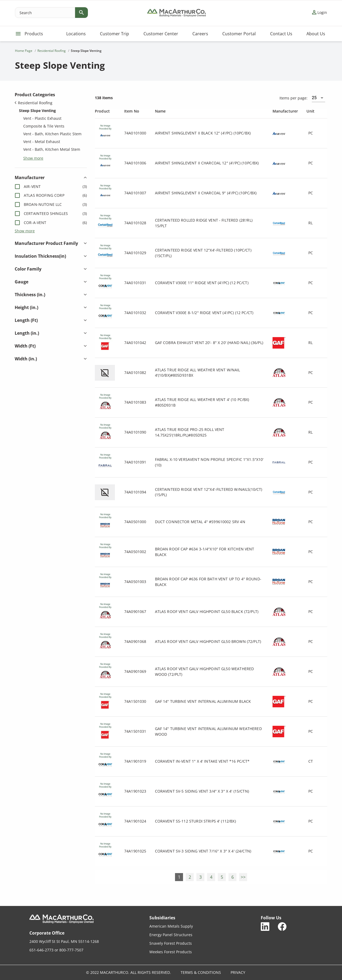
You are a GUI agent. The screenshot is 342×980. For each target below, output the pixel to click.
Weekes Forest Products (171, 952)
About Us (316, 34)
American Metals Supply (171, 926)
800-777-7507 (71, 950)
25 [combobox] (314, 98)
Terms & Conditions (201, 972)
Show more (33, 158)
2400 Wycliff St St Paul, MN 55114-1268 (64, 941)
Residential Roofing (34, 103)
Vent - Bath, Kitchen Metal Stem (52, 149)
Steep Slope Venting (37, 111)
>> (243, 877)
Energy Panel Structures (171, 935)
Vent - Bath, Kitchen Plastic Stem (52, 134)
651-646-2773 (41, 950)
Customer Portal (239, 34)
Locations (76, 34)
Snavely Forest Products (171, 943)
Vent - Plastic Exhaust (42, 118)
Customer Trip (114, 34)
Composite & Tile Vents (44, 126)
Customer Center (161, 34)
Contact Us (281, 34)
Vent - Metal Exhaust (42, 142)
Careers (200, 34)
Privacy (238, 972)
